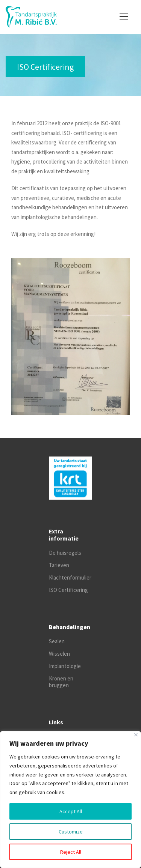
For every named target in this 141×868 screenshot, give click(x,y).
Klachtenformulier (70, 577)
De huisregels (65, 553)
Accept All (71, 811)
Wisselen (59, 654)
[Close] (136, 735)
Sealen (57, 641)
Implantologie (65, 666)
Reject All (71, 852)
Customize (71, 832)
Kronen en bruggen (61, 682)
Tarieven (59, 565)
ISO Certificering (68, 590)
